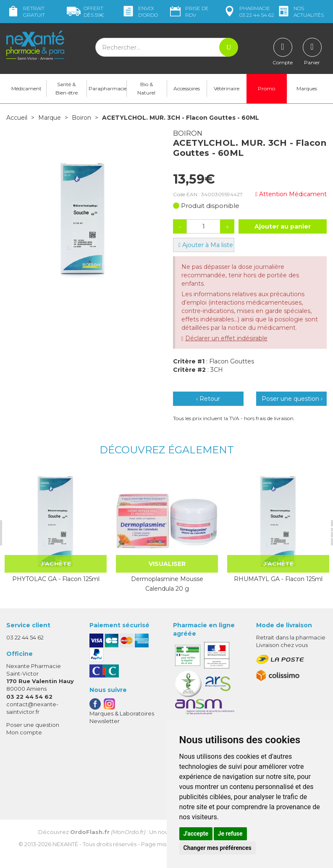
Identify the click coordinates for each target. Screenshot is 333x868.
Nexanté (65, 844)
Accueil (17, 118)
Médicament (26, 88)
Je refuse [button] (230, 834)
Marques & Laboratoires (122, 713)
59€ (85, 12)
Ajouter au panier (283, 226)
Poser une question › (292, 399)
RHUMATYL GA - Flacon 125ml (278, 579)
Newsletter (105, 721)
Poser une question (33, 725)
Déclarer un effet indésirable (226, 338)
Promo (266, 88)
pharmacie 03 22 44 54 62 (248, 12)
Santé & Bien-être (67, 88)
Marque (50, 118)
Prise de (189, 12)
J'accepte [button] (196, 834)
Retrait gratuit (26, 12)
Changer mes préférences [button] (218, 848)
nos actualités (300, 12)
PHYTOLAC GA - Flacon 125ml (56, 579)
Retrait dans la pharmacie (291, 637)
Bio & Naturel (146, 88)
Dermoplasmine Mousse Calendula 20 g (167, 584)
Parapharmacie (108, 88)
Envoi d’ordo (140, 12)
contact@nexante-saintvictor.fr (32, 708)
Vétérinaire (227, 88)
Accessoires (187, 88)
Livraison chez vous (282, 645)
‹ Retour (208, 399)
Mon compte (24, 732)
